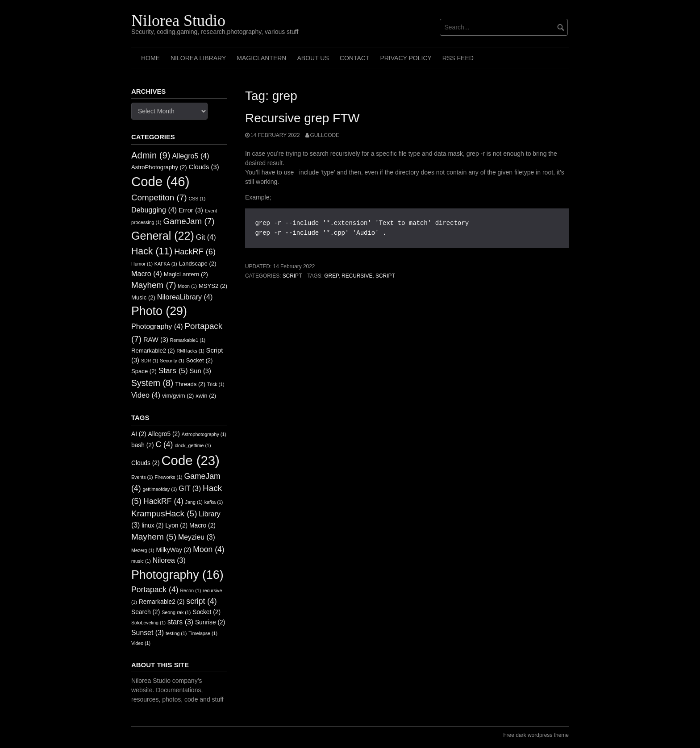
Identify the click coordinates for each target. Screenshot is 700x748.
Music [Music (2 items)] (143, 297)
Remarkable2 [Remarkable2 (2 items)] (153, 351)
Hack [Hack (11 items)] (152, 251)
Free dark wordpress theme (536, 735)
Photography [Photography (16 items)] (177, 575)
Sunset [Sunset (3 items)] (148, 633)
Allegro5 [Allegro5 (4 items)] (190, 156)
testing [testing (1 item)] (176, 633)
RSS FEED (458, 58)
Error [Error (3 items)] (191, 210)
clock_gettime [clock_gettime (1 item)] (193, 445)
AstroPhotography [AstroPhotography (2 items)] (159, 167)
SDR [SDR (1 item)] (150, 361)
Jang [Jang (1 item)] (194, 502)
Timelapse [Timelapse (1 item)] (203, 633)
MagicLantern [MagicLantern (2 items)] (186, 274)
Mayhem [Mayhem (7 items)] (154, 285)
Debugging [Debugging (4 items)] (154, 210)
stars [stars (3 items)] (180, 622)
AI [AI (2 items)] (139, 434)
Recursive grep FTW (302, 118)
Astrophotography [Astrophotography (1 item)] (204, 434)
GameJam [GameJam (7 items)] (189, 221)
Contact (355, 58)
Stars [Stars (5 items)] (173, 370)
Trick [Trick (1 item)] (216, 384)
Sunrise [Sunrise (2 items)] (210, 622)
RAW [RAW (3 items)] (156, 340)
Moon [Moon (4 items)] (208, 549)
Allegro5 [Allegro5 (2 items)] (164, 434)
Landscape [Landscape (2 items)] (198, 264)
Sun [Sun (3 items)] (200, 371)
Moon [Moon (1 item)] (187, 286)
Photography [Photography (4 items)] (157, 326)
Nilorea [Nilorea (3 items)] (169, 560)
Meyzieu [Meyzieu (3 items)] (197, 537)
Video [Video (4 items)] (146, 395)
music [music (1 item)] (141, 561)
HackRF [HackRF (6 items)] (195, 252)
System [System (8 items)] (152, 383)
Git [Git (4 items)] (206, 237)
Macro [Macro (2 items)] (202, 526)
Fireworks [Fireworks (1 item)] (168, 477)
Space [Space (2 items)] (144, 371)
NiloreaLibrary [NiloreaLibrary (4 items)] (185, 297)
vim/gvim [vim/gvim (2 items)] (178, 396)
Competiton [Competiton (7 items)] (159, 197)
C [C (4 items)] (164, 445)
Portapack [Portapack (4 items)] (155, 590)
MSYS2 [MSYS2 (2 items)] (213, 286)
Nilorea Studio (178, 21)
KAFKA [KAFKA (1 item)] (166, 264)
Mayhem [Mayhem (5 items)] (154, 537)
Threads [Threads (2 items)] (190, 384)
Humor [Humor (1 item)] (142, 264)
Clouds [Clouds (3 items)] (204, 167)
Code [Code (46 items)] (160, 181)
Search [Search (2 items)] (146, 612)
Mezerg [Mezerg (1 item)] (143, 550)
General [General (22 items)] (163, 236)
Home (150, 58)
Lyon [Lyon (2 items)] (176, 526)
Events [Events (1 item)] (142, 477)
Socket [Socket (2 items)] (200, 360)
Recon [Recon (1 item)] (190, 590)
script (385, 276)
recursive (357, 276)
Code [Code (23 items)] (190, 460)
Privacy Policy (406, 58)
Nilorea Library (198, 58)
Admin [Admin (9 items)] (151, 155)
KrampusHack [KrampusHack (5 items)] (164, 513)
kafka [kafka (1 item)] (214, 502)
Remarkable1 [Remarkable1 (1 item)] (188, 340)
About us (313, 58)
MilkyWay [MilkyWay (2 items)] (173, 550)
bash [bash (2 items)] (143, 445)
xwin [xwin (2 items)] (206, 396)
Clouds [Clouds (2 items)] (146, 463)
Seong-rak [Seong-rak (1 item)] (176, 612)
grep (331, 276)
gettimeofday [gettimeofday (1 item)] (160, 489)
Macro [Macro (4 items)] (147, 274)
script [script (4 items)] (201, 601)
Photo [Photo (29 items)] (159, 311)
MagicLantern (261, 58)
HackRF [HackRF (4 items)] (163, 501)
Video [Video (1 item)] (141, 643)
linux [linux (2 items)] (152, 526)
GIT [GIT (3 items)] (190, 488)
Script (292, 276)
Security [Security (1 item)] (172, 361)
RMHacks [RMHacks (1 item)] (191, 351)
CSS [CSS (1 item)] (197, 199)
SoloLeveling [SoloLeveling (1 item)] (148, 623)
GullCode (325, 135)
